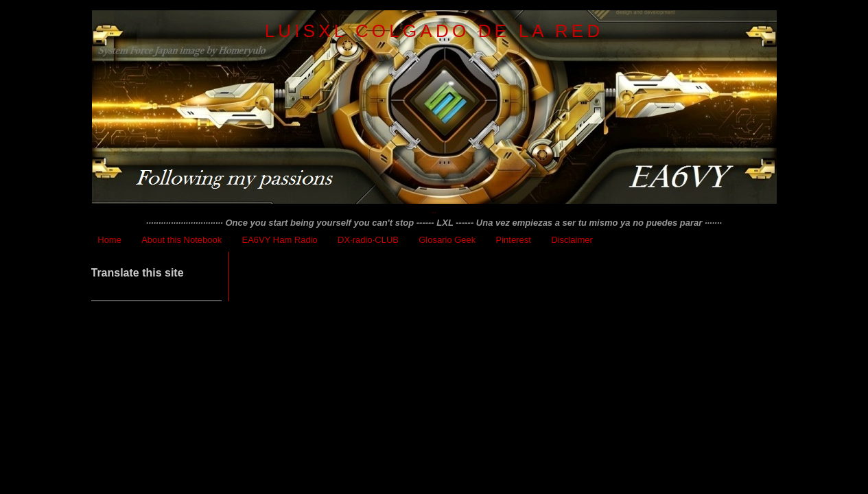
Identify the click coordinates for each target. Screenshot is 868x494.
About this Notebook (181, 240)
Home (109, 240)
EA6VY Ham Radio (280, 240)
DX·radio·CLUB (368, 240)
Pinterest (514, 240)
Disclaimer (572, 240)
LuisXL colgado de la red (434, 31)
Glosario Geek (447, 240)
